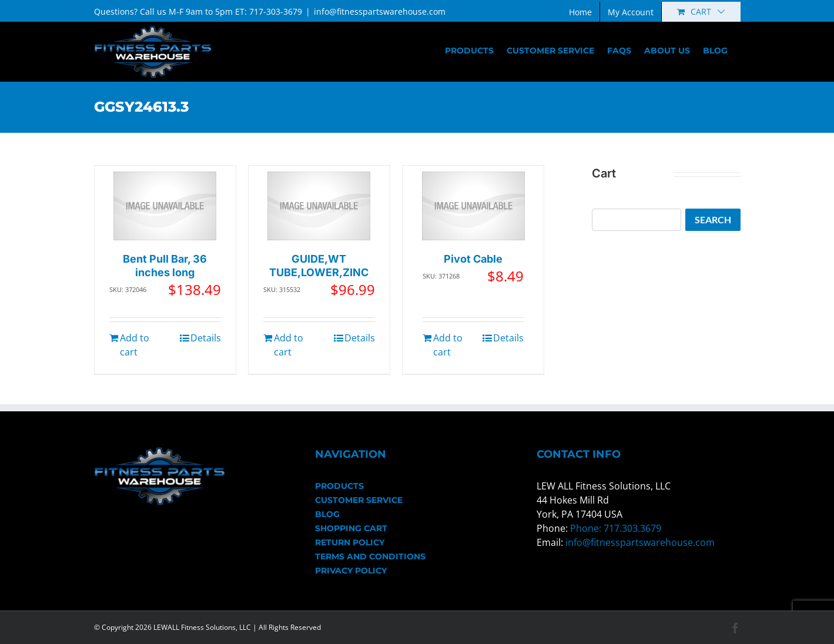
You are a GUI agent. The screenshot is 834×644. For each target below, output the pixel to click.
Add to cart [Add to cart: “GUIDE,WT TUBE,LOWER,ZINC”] (289, 345)
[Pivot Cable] (473, 206)
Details (206, 338)
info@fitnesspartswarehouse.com (380, 11)
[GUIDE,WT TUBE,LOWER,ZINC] (319, 206)
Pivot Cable (473, 259)
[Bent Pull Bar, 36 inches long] (165, 206)
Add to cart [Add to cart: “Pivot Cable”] (448, 345)
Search (713, 219)
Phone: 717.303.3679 (616, 528)
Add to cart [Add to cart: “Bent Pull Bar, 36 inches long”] (135, 345)
